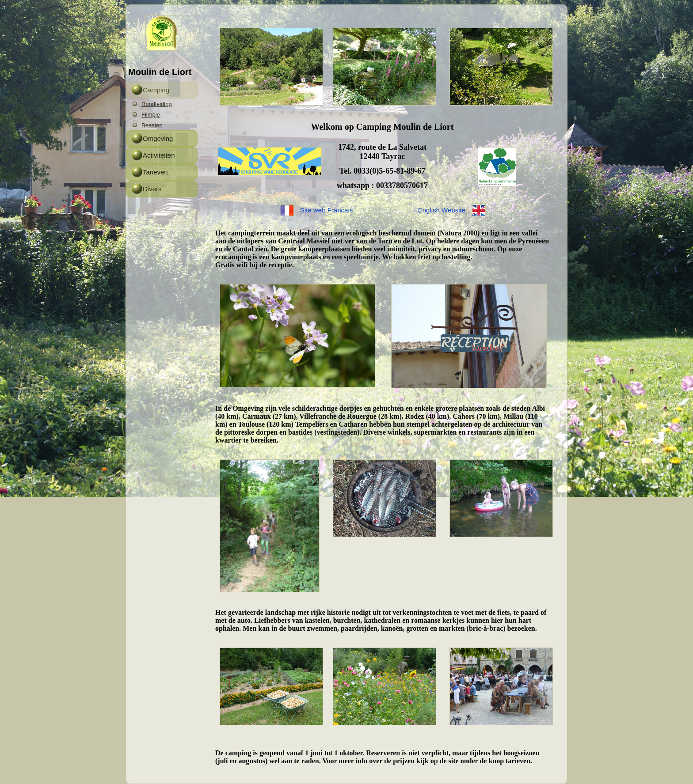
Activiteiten (159, 155)
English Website (442, 210)
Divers (152, 189)
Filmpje (151, 115)
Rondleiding (157, 104)
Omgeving (158, 138)
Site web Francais (326, 210)
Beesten (152, 125)
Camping (156, 90)
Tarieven (155, 172)
